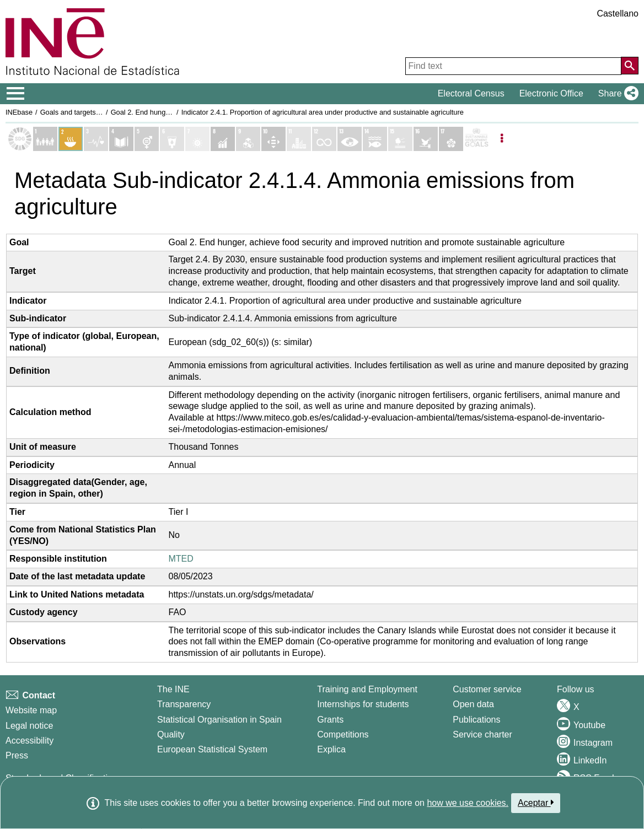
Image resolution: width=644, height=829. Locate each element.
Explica (331, 749)
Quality (171, 734)
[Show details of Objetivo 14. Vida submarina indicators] (375, 139)
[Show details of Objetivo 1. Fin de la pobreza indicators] (45, 139)
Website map (31, 710)
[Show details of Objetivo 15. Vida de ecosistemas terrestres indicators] (400, 139)
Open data (473, 704)
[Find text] (513, 66)
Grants (330, 720)
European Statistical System (212, 749)
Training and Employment (367, 689)
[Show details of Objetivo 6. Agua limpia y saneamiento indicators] (172, 139)
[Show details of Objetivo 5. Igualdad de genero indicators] (147, 139)
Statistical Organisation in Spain (219, 720)
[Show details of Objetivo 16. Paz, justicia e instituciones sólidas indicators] (426, 139)
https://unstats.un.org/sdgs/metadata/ (241, 594)
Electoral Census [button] (471, 93)
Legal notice (29, 726)
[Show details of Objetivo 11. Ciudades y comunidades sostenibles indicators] (299, 139)
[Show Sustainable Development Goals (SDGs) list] (20, 139)
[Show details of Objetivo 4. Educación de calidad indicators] (121, 139)
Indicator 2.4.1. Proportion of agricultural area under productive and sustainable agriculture (323, 112)
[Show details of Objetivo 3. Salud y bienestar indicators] (96, 139)
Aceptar (536, 803)
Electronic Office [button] (551, 93)
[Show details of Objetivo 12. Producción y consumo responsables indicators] (324, 139)
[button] (616, 94)
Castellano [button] (618, 14)
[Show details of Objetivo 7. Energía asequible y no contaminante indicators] (197, 139)
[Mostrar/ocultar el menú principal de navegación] (16, 94)
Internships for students (363, 704)
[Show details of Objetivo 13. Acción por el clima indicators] (350, 139)
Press (17, 755)
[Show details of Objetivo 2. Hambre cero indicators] (71, 139)
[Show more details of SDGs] (476, 139)
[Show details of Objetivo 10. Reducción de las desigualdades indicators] (273, 139)
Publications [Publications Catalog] (476, 720)
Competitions (343, 734)
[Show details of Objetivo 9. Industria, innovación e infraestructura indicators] (248, 139)
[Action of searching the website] (630, 66)
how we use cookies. (468, 803)
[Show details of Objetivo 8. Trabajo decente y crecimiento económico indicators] (223, 139)
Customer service (487, 689)
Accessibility (29, 741)
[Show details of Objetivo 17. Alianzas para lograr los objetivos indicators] (451, 139)
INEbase (19, 112)
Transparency (184, 704)
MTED (181, 559)
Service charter (482, 734)
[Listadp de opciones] (502, 139)
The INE (173, 689)
